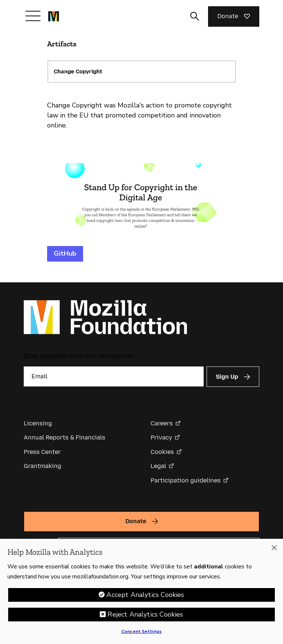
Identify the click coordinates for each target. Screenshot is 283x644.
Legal (158, 466)
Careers (162, 423)
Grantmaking (42, 466)
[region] (141, 591)
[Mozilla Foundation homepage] (54, 16)
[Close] (274, 548)
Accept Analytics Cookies (145, 595)
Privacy (161, 437)
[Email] (114, 376)
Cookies (162, 452)
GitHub (65, 253)
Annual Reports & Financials (65, 437)
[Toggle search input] (195, 16)
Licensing (38, 423)
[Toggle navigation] (33, 16)
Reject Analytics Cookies (145, 614)
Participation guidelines (186, 480)
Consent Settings (141, 631)
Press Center (42, 452)
